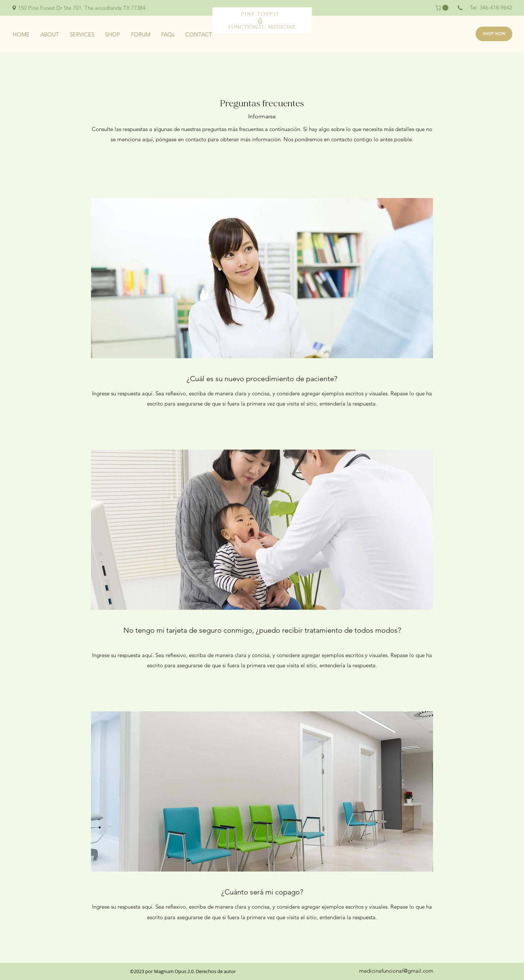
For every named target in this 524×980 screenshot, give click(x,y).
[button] (442, 8)
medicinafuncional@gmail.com (396, 971)
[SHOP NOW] (494, 34)
